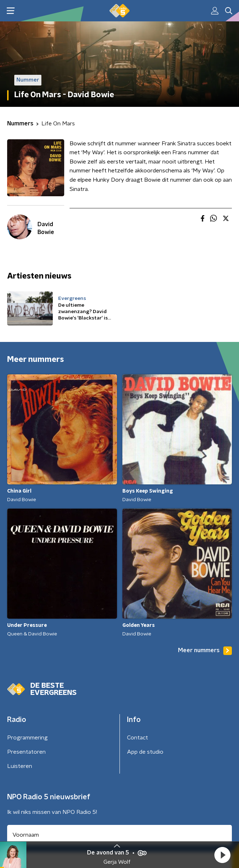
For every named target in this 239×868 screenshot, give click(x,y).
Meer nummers (205, 651)
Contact (138, 738)
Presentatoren (26, 752)
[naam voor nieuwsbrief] (119, 835)
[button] (222, 855)
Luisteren (20, 766)
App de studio (145, 752)
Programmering (27, 738)
